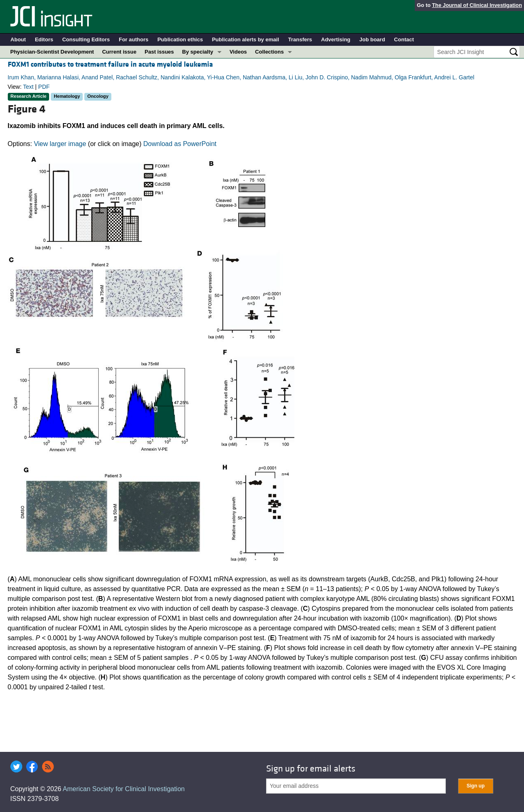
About (18, 39)
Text (28, 87)
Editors (44, 39)
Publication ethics (180, 39)
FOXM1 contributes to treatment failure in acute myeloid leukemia (110, 64)
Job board (372, 39)
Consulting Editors (86, 39)
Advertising (336, 39)
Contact (404, 39)
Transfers (300, 39)
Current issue (119, 52)
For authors (133, 39)
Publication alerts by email (246, 39)
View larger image (60, 144)
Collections (269, 52)
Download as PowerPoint (180, 144)
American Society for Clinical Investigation (124, 789)
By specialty (198, 52)
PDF (44, 87)
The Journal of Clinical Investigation (477, 5)
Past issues (159, 52)
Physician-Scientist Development (52, 52)
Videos (238, 52)
